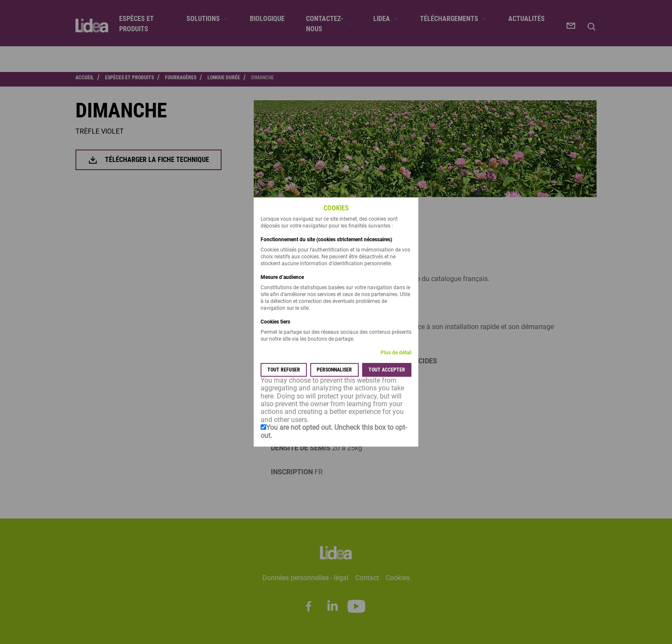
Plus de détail (396, 353)
